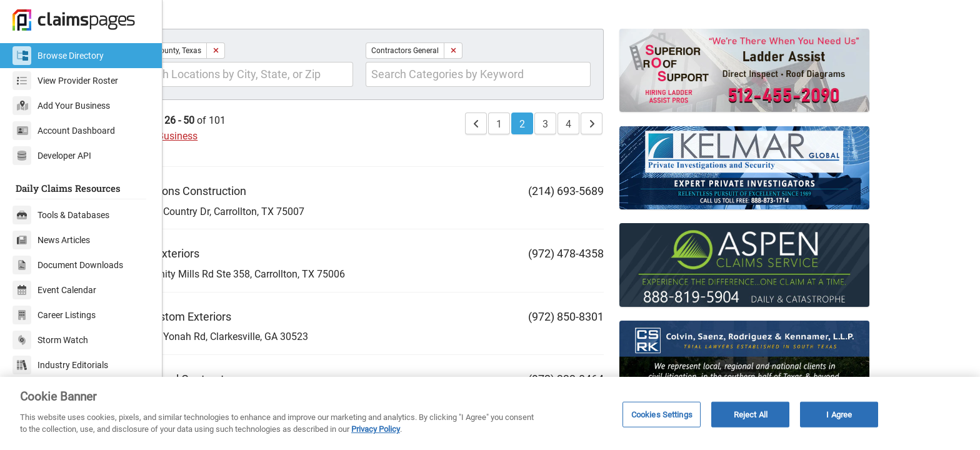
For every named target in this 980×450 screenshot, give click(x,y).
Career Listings (54, 315)
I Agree (839, 414)
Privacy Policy (376, 429)
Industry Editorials (60, 365)
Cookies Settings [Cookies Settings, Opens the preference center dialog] (662, 414)
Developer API (52, 156)
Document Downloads (68, 265)
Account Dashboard (64, 131)
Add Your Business (61, 106)
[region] (490, 413)
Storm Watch (50, 340)
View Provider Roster (65, 81)
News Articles (51, 240)
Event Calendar (54, 290)
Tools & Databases (61, 215)
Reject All (751, 414)
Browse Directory (58, 56)
